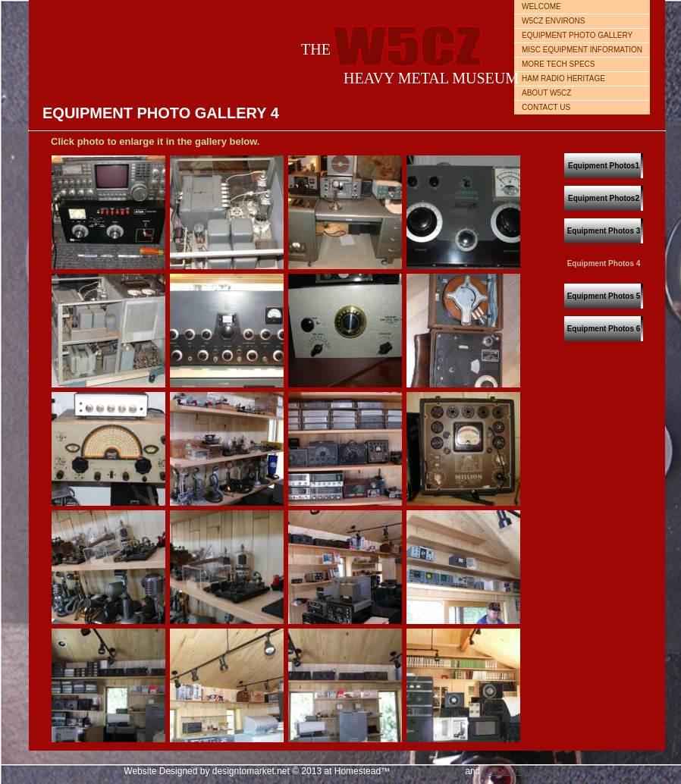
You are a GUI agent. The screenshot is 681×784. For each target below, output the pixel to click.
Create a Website (427, 771)
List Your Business (520, 771)
